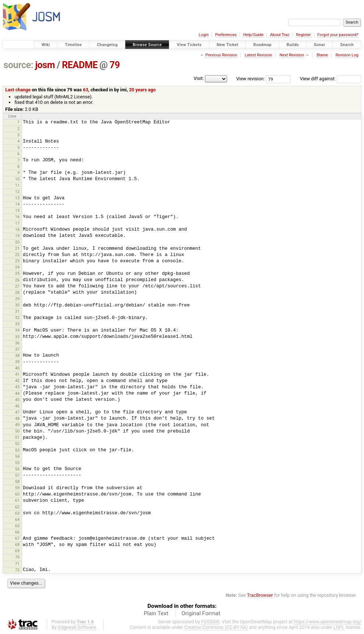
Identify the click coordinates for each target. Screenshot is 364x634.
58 (17, 481)
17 (17, 223)
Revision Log (347, 55)
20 (17, 242)
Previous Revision (221, 55)
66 (17, 532)
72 (17, 570)
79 (114, 65)
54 (17, 456)
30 (17, 305)
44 (17, 393)
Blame (322, 55)
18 (17, 230)
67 (17, 538)
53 (17, 450)
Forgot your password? (338, 35)
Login (204, 35)
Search (347, 45)
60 (17, 494)
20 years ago (142, 90)
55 (17, 463)
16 (17, 217)
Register (303, 35)
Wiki (46, 45)
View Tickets (189, 45)
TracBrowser (260, 595)
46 (17, 406)
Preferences (226, 35)
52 (17, 444)
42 (17, 381)
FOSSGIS (210, 622)
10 (17, 179)
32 (17, 318)
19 (17, 236)
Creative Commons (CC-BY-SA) (216, 627)
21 (17, 248)
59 (17, 488)
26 (17, 280)
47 (17, 412)
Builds (293, 45)
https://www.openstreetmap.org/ (328, 622)
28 (17, 293)
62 (17, 507)
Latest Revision (259, 55)
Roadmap (262, 45)
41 (17, 374)
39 (17, 362)
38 (17, 355)
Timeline (73, 45)
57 (17, 475)
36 (17, 343)
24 (17, 267)
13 (17, 198)
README (80, 65)
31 (17, 311)
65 (17, 526)
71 (17, 564)
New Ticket (228, 45)
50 (17, 431)
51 (17, 437)
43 (17, 387)
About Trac (280, 35)
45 (17, 400)
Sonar (320, 45)
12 (17, 192)
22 (17, 255)
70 (17, 557)
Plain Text (156, 613)
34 (17, 330)
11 (17, 185)
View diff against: (331, 79)
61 (17, 500)
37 (17, 349)
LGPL (339, 627)
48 (17, 418)
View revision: (250, 79)
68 (17, 544)
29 (17, 299)
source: (19, 65)
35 (17, 337)
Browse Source (147, 45)
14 (17, 204)
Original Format (201, 613)
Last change (18, 90)
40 (17, 368)
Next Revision (292, 55)
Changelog (107, 45)
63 (85, 90)
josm (45, 65)
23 (17, 261)
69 (17, 551)
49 (17, 425)
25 (17, 273)
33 (17, 324)
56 (17, 469)
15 (17, 210)
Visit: (199, 78)
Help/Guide (253, 35)
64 (17, 519)
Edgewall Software (77, 627)
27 (17, 286)
